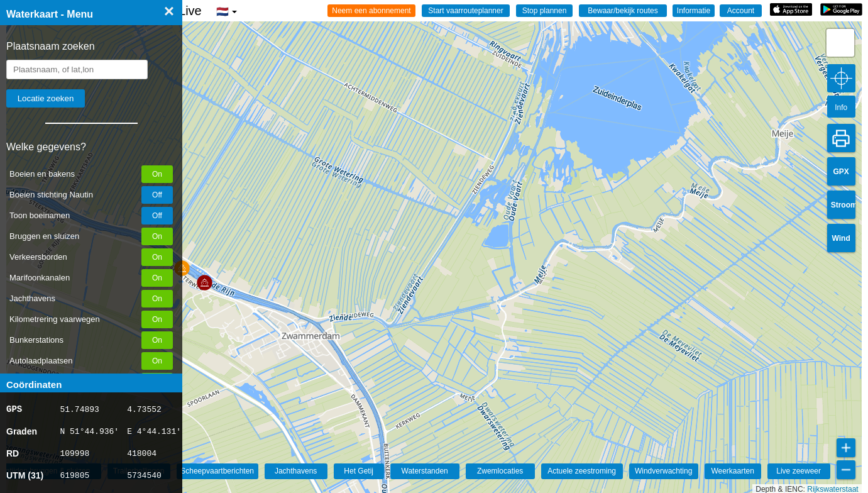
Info (841, 108)
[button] (205, 283)
